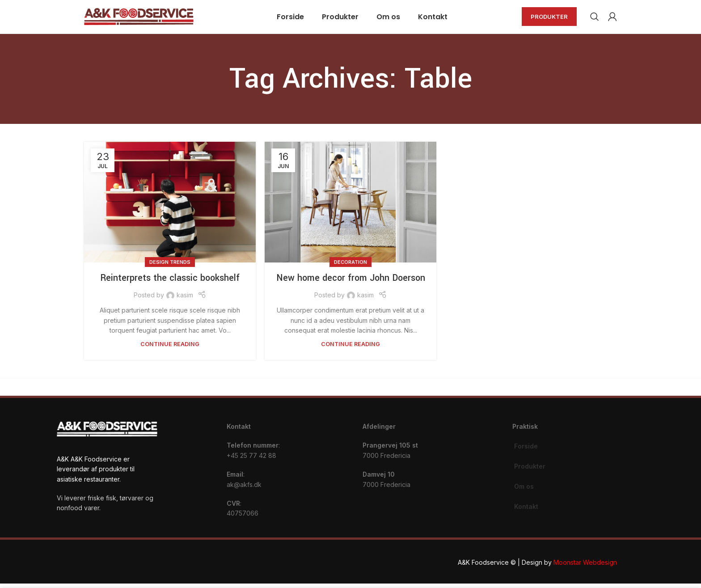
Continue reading (170, 349)
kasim (185, 300)
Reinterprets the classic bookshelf (170, 283)
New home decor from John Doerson (351, 283)
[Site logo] (139, 18)
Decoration (350, 267)
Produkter (549, 19)
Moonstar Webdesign (585, 567)
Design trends (170, 267)
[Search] (595, 19)
